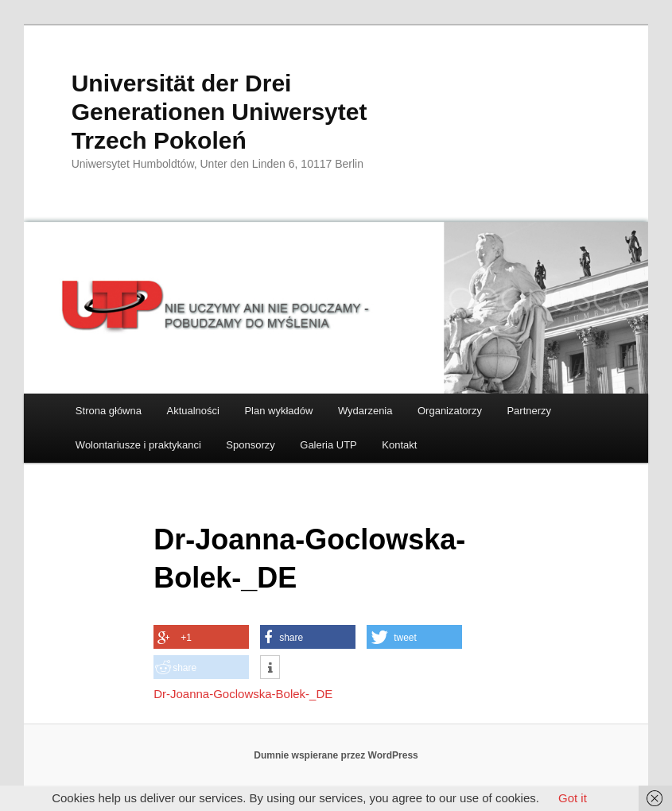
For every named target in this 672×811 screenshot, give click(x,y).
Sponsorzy (250, 445)
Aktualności (192, 411)
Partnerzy (529, 411)
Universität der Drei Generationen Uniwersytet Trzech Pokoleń (219, 112)
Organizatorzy (450, 411)
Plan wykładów (278, 411)
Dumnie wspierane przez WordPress (336, 755)
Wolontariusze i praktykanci (138, 445)
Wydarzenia (365, 411)
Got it (573, 798)
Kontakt (399, 445)
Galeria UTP (328, 445)
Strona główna (109, 411)
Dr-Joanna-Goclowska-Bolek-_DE (243, 694)
